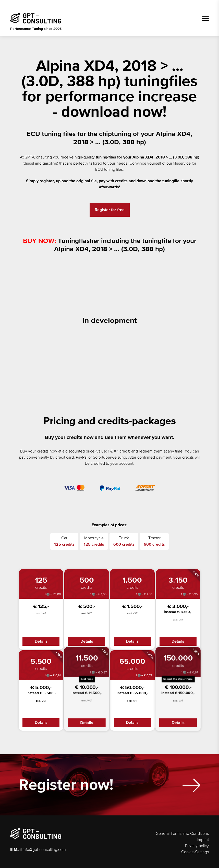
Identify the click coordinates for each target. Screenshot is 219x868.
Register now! (66, 789)
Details (41, 641)
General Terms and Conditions (182, 834)
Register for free (110, 210)
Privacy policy (197, 846)
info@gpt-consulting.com (44, 850)
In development (110, 321)
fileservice (182, 164)
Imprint (203, 840)
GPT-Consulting (38, 157)
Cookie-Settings (195, 852)
